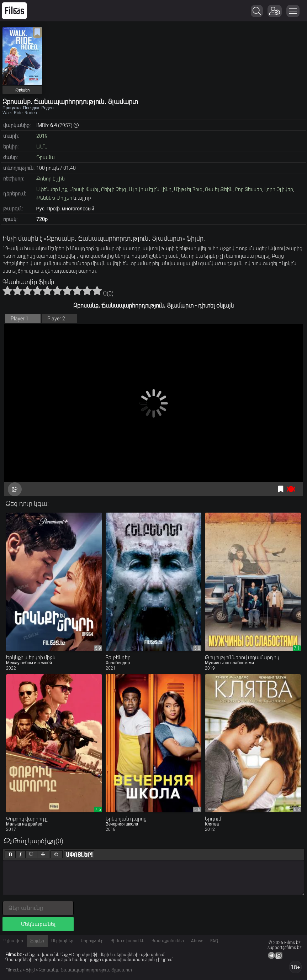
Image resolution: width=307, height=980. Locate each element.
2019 (42, 136)
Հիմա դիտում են (128, 941)
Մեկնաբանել (38, 924)
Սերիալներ (62, 941)
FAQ (214, 941)
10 (97, 290)
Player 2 (56, 319)
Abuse (197, 941)
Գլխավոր (13, 941)
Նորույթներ (92, 941)
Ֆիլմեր (37, 941)
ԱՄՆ (42, 147)
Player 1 (20, 319)
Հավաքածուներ (168, 941)
